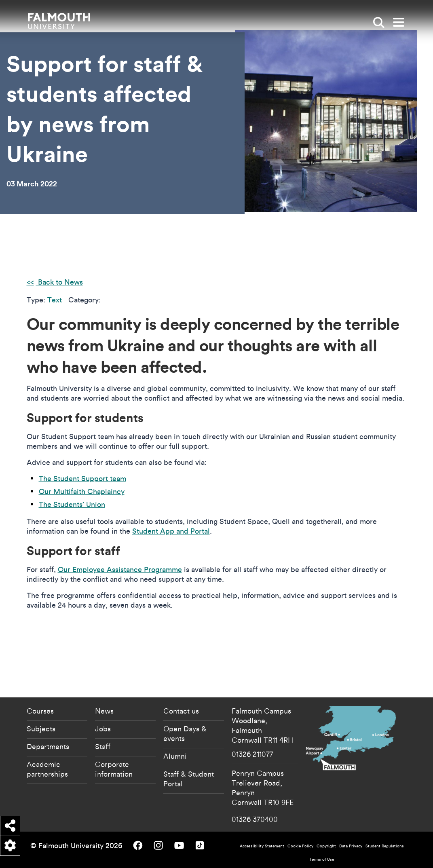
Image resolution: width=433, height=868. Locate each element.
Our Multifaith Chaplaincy (82, 491)
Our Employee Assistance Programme (120, 569)
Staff (103, 746)
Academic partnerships (47, 769)
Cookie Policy (300, 846)
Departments (48, 746)
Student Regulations (385, 846)
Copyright (326, 846)
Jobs (103, 729)
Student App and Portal (171, 531)
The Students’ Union (72, 504)
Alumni (175, 756)
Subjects (41, 729)
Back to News (59, 282)
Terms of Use (322, 859)
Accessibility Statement (262, 846)
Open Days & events (185, 733)
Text (55, 300)
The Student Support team (82, 478)
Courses (40, 711)
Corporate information (114, 769)
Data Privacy (351, 846)
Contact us (181, 711)
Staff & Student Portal (189, 779)
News (104, 711)
